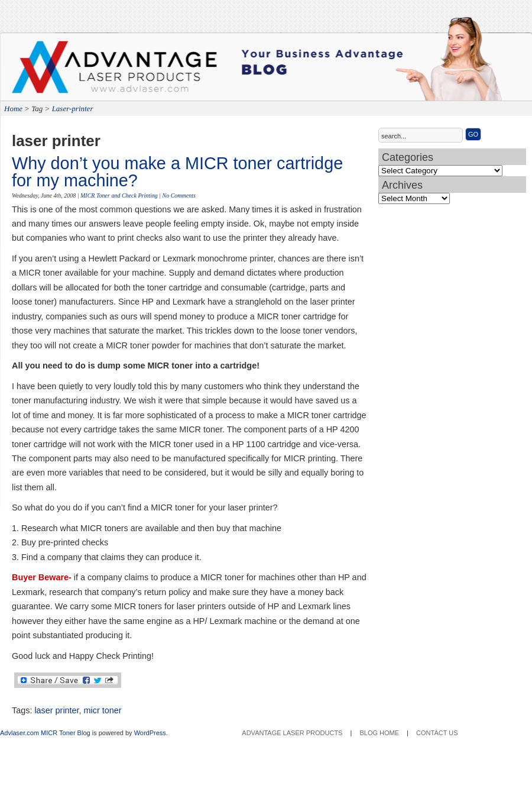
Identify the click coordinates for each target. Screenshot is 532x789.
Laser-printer (73, 109)
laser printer (56, 710)
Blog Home (379, 733)
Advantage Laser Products (59, 71)
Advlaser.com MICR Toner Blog (45, 733)
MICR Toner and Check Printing (119, 195)
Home (13, 109)
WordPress (150, 733)
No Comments (179, 195)
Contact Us (437, 733)
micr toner (103, 710)
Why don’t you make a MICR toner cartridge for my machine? (177, 172)
